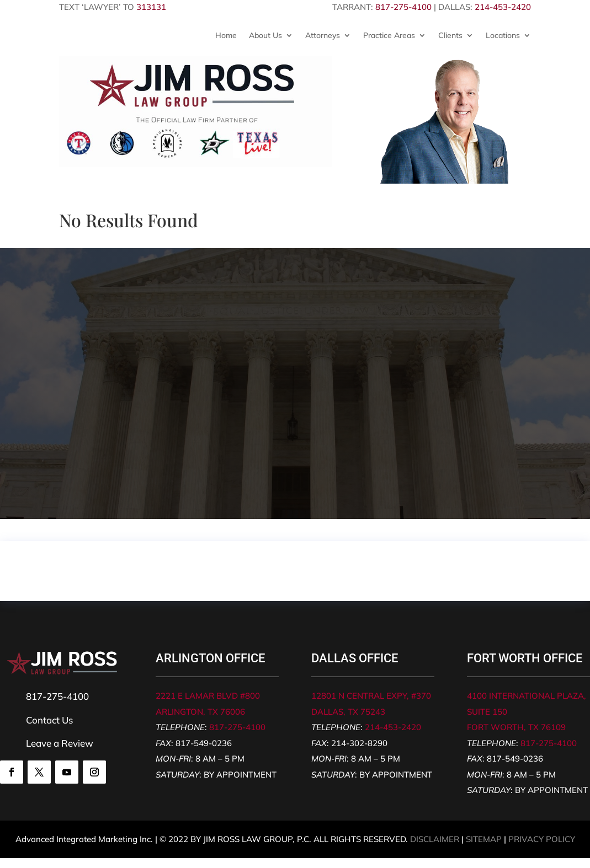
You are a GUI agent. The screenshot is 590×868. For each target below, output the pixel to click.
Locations (503, 35)
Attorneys (323, 35)
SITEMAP (484, 839)
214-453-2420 (503, 7)
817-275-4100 (403, 7)
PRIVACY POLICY (542, 839)
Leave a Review (60, 743)
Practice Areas (389, 35)
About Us (265, 35)
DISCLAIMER (435, 839)
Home (226, 35)
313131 (151, 7)
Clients (450, 35)
